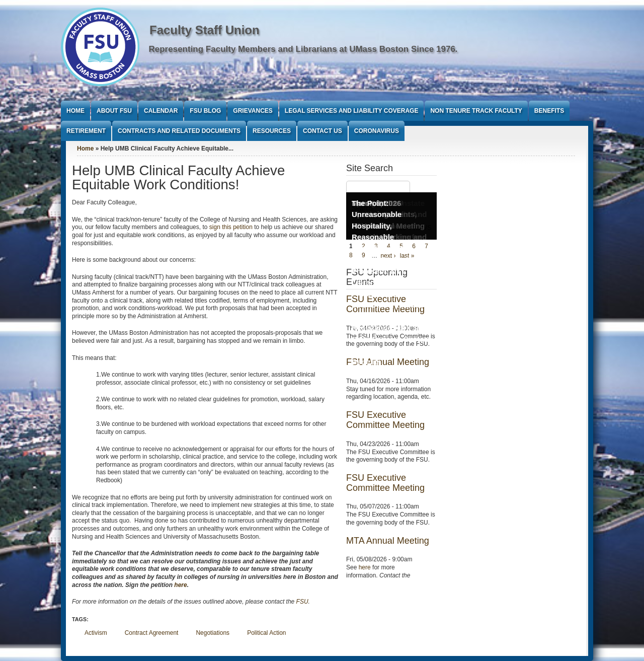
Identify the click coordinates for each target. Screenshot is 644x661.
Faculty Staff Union (205, 30)
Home (75, 111)
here (180, 585)
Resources (272, 131)
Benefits (549, 111)
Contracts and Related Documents (179, 131)
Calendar (161, 111)
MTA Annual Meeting (388, 541)
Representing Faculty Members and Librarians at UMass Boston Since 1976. (303, 49)
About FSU (114, 111)
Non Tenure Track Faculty (476, 111)
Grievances (253, 111)
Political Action (266, 633)
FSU (302, 602)
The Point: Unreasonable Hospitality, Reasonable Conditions (377, 226)
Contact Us (323, 131)
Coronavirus (377, 131)
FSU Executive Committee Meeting (385, 420)
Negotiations (213, 633)
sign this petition (231, 227)
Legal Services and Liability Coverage (352, 111)
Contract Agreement (152, 633)
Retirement (86, 131)
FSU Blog (205, 111)
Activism (96, 633)
